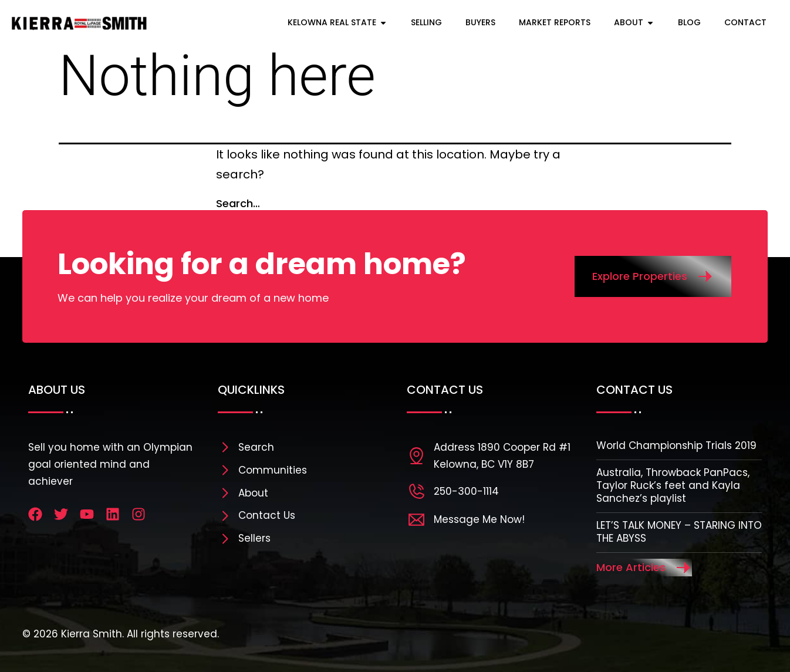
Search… (238, 203)
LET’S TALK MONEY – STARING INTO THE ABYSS (679, 532)
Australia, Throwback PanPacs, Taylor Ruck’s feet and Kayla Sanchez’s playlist (673, 485)
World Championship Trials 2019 (676, 445)
